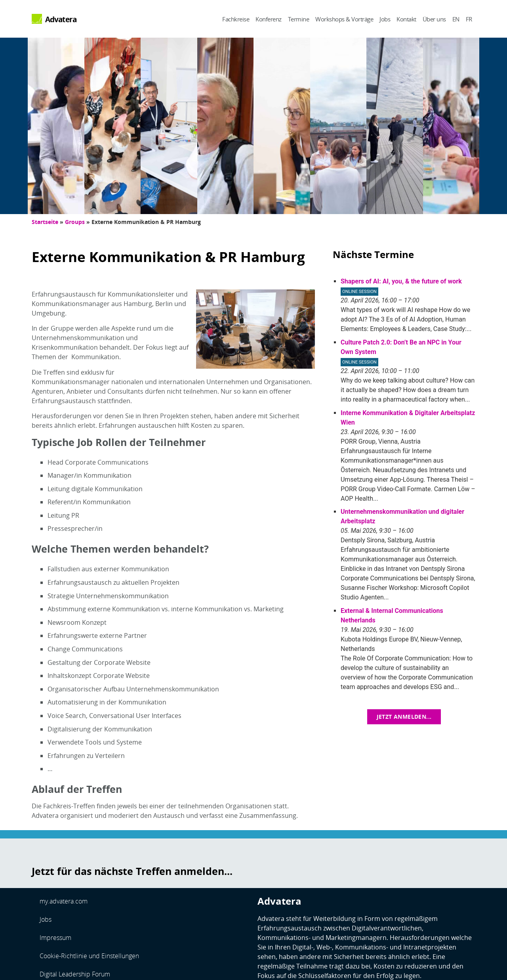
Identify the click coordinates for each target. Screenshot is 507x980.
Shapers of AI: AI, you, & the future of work (401, 281)
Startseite (45, 222)
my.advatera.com (64, 901)
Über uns (434, 19)
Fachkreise (236, 19)
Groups (75, 222)
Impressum (55, 938)
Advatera (61, 19)
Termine (299, 19)
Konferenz (269, 19)
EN (456, 19)
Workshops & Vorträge (344, 19)
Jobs (385, 19)
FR (469, 19)
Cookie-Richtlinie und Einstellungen (89, 956)
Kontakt (406, 19)
